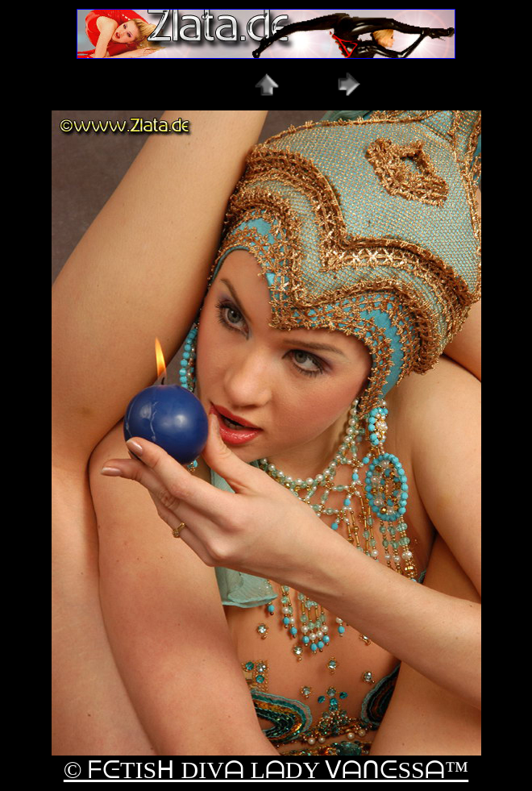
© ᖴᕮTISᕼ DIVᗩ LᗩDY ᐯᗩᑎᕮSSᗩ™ (266, 770)
